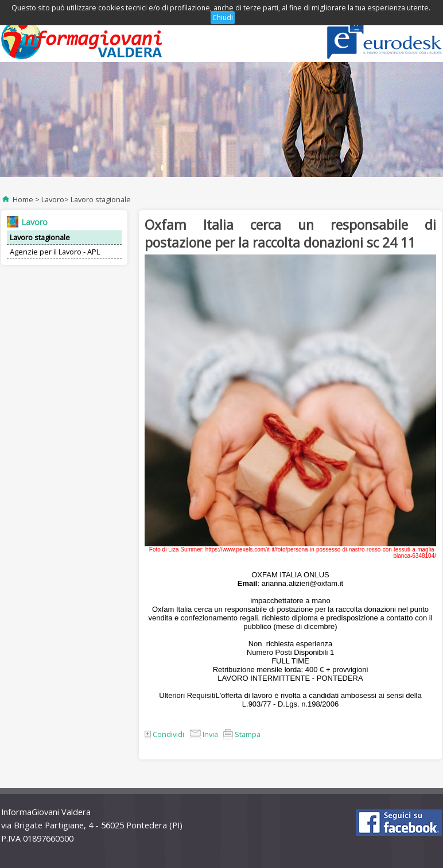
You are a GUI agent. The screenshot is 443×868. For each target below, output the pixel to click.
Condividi (164, 734)
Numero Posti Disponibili (288, 652)
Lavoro (53, 199)
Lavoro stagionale (101, 199)
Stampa (242, 734)
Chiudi (223, 18)
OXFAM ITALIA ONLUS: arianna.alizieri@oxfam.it (290, 579)
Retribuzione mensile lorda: (259, 670)
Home (23, 199)
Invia (204, 734)
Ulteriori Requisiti (187, 695)
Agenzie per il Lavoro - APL (55, 252)
